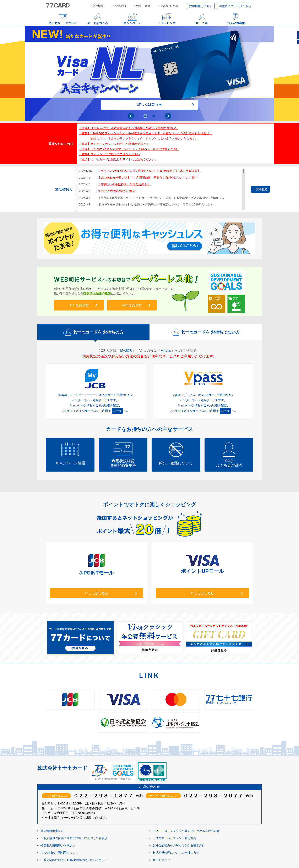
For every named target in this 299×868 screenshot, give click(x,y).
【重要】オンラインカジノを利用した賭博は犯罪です (114, 144)
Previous (131, 116)
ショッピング (167, 23)
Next (168, 116)
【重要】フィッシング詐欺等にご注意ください (109, 154)
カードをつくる (98, 23)
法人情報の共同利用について (59, 853)
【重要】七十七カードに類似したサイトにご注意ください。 (118, 159)
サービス (201, 23)
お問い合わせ (170, 6)
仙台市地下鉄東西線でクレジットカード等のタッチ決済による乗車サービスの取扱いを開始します (162, 198)
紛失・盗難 (143, 6)
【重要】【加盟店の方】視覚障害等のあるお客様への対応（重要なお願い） (128, 128)
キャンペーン (132, 23)
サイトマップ (161, 860)
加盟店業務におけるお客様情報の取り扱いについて (74, 860)
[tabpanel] (149, 74)
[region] (162, 189)
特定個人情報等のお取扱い (58, 846)
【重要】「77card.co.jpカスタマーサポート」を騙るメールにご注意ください (129, 149)
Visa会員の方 (132, 305)
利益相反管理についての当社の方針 (176, 853)
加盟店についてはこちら (235, 6)
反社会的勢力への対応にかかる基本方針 (179, 846)
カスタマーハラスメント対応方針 (174, 838)
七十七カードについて (63, 23)
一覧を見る (260, 189)
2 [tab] (154, 116)
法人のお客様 (236, 23)
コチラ (117, 411)
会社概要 (98, 6)
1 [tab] (145, 116)
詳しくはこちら (150, 105)
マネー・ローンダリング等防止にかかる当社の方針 (186, 831)
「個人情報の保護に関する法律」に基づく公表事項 (74, 838)
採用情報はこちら (201, 6)
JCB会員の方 (79, 305)
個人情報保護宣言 (52, 831)
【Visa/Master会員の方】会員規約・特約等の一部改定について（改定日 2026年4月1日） (156, 204)
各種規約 (120, 6)
